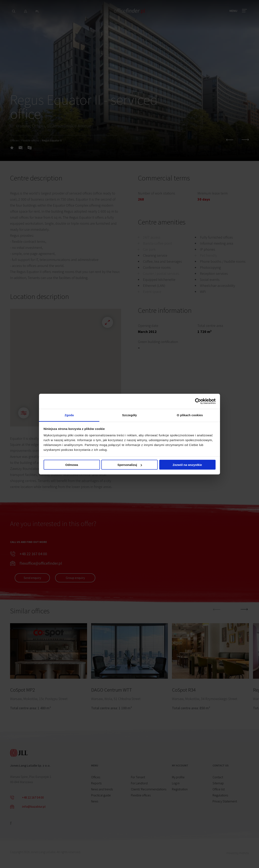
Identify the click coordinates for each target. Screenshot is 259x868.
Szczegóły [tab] (129, 415)
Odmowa (72, 465)
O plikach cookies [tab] (190, 415)
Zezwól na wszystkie (187, 465)
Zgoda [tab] (69, 415)
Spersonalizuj (130, 465)
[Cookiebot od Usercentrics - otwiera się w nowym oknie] (198, 401)
